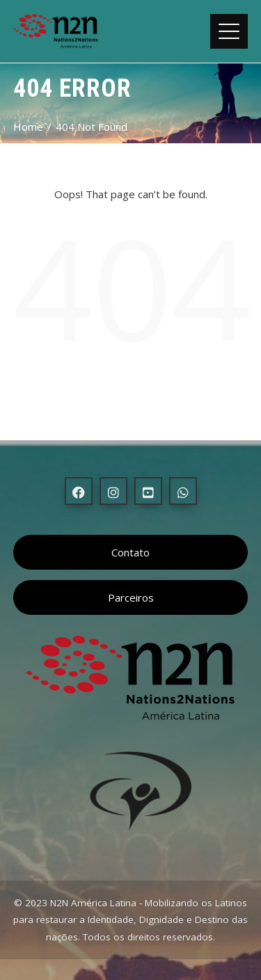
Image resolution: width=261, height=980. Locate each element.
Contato (130, 552)
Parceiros (131, 597)
